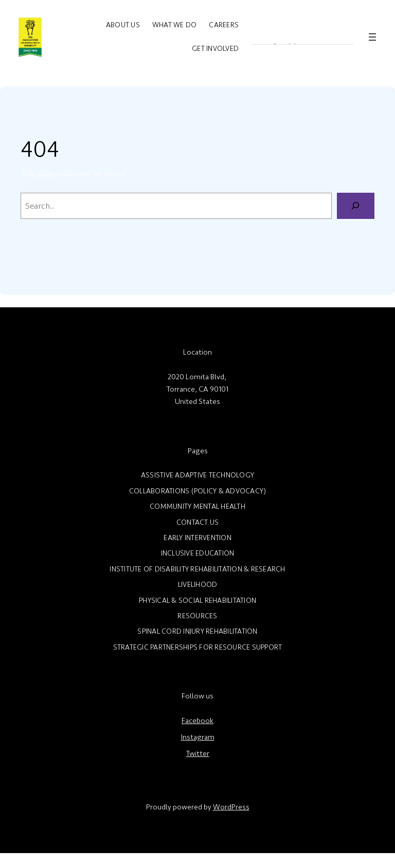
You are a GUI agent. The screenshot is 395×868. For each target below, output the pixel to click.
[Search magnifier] (258, 37)
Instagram (198, 737)
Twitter (198, 754)
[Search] (356, 206)
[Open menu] (372, 37)
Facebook (197, 721)
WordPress (231, 807)
